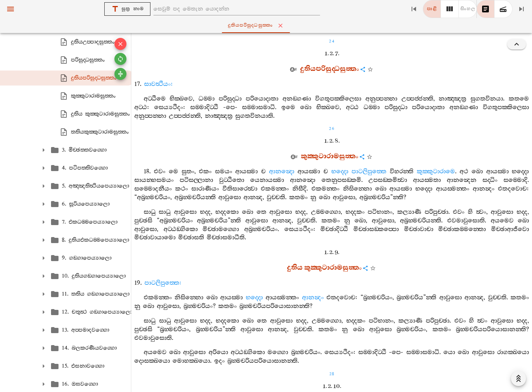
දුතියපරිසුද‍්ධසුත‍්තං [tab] (268, 26)
